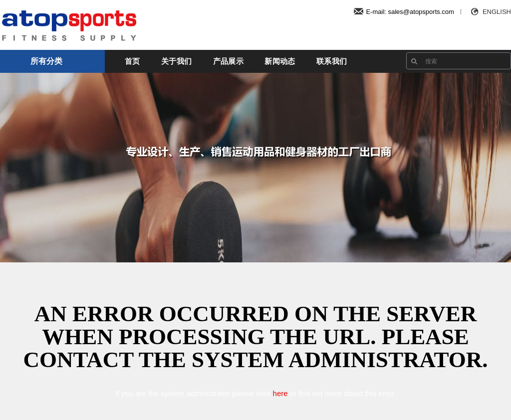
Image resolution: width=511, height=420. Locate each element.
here (280, 393)
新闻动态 (280, 61)
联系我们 (332, 61)
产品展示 (228, 61)
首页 (132, 61)
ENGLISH (490, 11)
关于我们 (176, 61)
